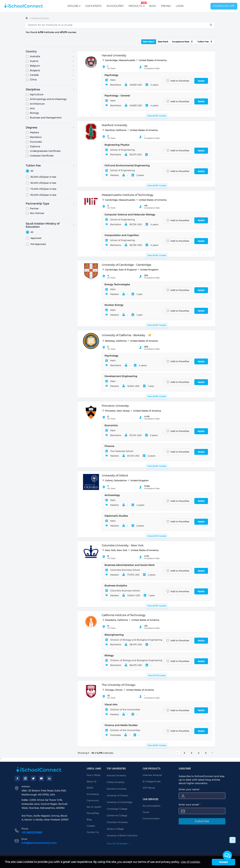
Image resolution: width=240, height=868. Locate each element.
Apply (201, 81)
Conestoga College (117, 809)
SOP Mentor (149, 788)
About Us (91, 782)
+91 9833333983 (32, 833)
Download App (224, 6)
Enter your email (189, 805)
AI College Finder (152, 782)
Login (180, 6)
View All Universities (118, 844)
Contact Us (93, 832)
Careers (91, 826)
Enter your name (189, 789)
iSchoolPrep (115, 6)
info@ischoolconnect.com (39, 843)
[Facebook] (17, 778)
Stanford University (117, 789)
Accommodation (152, 806)
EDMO (90, 788)
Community (93, 801)
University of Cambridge (119, 802)
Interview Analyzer (152, 775)
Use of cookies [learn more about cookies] (190, 862)
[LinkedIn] (49, 778)
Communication (151, 819)
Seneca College (115, 829)
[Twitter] (33, 778)
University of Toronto (117, 796)
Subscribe (202, 821)
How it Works (93, 775)
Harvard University (116, 776)
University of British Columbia (122, 836)
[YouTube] (41, 778)
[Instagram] (25, 778)
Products (135, 5)
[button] (227, 855)
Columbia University (117, 822)
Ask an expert (94, 807)
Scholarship (93, 794)
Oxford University (116, 782)
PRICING (166, 6)
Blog (153, 6)
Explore (74, 6)
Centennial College (117, 816)
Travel (146, 812)
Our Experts (93, 6)
